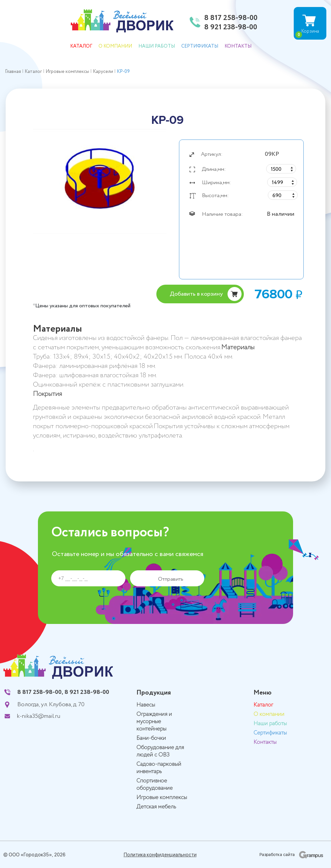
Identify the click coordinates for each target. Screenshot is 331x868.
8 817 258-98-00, (40, 692)
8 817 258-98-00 (231, 18)
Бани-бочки (151, 738)
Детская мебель (156, 807)
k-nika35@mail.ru (39, 716)
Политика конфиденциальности (160, 855)
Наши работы (157, 46)
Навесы (146, 705)
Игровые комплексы (162, 798)
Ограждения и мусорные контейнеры (154, 722)
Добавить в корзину (196, 294)
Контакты (238, 46)
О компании (115, 46)
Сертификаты (200, 46)
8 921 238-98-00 (231, 28)
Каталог (81, 46)
